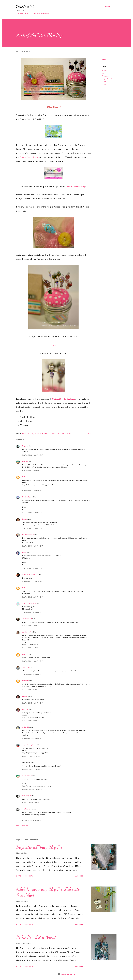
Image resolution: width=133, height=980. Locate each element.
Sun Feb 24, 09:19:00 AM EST (32, 528)
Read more (79, 876)
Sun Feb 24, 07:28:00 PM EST (32, 690)
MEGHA (25, 709)
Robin (24, 552)
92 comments (28, 876)
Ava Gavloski (27, 809)
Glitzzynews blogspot (30, 574)
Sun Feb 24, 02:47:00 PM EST (32, 626)
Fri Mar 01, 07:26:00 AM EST (32, 820)
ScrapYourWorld (28, 534)
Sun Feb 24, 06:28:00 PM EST (32, 674)
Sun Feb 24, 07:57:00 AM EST (32, 490)
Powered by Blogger (67, 974)
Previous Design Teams (40, 14)
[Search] (108, 6)
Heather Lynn (27, 497)
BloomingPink (25, 6)
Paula (53, 345)
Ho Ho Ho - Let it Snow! (36, 937)
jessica (25, 519)
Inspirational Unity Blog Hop (40, 847)
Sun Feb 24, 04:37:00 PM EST (32, 648)
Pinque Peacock (107, 79)
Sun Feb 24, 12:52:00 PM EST (32, 597)
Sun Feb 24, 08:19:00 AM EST (32, 513)
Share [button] (104, 59)
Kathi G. (25, 696)
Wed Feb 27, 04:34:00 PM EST (33, 803)
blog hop (105, 70)
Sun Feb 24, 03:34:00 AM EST (32, 455)
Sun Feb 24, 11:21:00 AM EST (32, 581)
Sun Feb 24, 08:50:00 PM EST (32, 721)
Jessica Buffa (27, 632)
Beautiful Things (21, 14)
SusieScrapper (27, 776)
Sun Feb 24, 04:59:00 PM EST (32, 661)
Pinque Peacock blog (29, 157)
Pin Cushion (106, 76)
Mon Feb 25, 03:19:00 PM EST (33, 769)
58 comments (28, 924)
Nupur (24, 446)
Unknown (26, 477)
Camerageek (27, 796)
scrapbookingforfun (29, 603)
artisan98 (26, 727)
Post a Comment (22, 826)
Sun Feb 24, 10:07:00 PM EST (32, 738)
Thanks (104, 84)
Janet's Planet (27, 619)
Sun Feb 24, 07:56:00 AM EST (32, 470)
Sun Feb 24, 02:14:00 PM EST (32, 612)
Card (103, 73)
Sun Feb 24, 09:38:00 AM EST (32, 546)
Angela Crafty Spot (29, 745)
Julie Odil (25, 667)
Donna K (25, 461)
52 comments (28, 966)
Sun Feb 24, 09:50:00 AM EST (32, 568)
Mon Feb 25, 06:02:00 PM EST (33, 789)
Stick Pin (105, 82)
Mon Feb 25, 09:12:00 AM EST (33, 756)
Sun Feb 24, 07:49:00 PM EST (32, 703)
